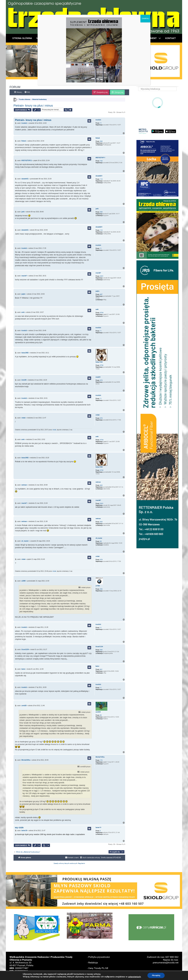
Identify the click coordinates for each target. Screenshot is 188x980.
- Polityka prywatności (98, 957)
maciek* (98, 273)
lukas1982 (99, 362)
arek (97, 309)
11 (101, 123)
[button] (157, 168)
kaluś (97, 666)
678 (101, 418)
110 (101, 179)
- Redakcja (92, 963)
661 (101, 669)
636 (101, 650)
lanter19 (98, 827)
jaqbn (98, 291)
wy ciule (19, 827)
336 (101, 589)
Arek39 (98, 377)
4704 (102, 313)
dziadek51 (99, 176)
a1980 (98, 586)
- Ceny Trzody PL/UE (98, 968)
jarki (97, 209)
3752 (102, 365)
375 (101, 380)
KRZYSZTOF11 (100, 158)
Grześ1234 (99, 647)
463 (101, 485)
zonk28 (98, 712)
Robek (98, 138)
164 (101, 161)
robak (98, 415)
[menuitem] (27, 92)
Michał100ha (100, 757)
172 (101, 760)
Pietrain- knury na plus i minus (33, 106)
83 (101, 715)
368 (101, 141)
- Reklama (92, 974)
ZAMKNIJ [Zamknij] (145, 19)
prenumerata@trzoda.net (166, 963)
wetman (98, 482)
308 (101, 212)
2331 (102, 276)
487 (101, 294)
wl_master (99, 538)
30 (101, 541)
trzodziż (98, 120)
